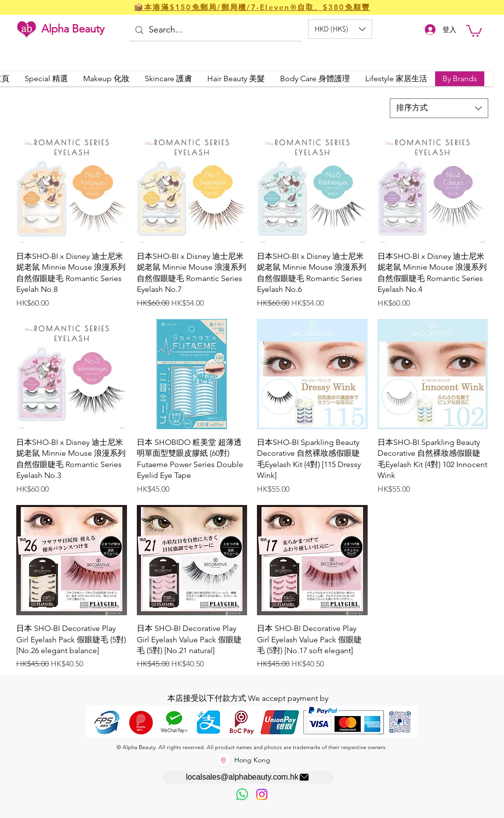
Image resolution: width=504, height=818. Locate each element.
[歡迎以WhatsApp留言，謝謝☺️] (242, 794)
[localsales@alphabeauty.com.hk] (248, 777)
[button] (340, 29)
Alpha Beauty (73, 29)
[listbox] (340, 29)
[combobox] (439, 108)
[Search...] (215, 30)
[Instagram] (262, 794)
